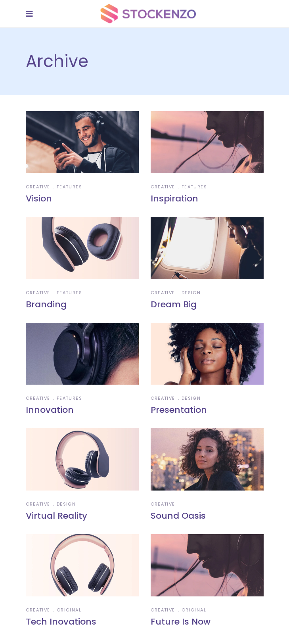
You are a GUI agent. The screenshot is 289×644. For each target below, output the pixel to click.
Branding (46, 304)
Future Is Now (181, 622)
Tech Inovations (61, 622)
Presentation (179, 410)
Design (191, 293)
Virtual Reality (56, 516)
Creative (38, 187)
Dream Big (174, 304)
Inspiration (174, 198)
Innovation (50, 410)
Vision (39, 198)
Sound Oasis (178, 516)
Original (69, 610)
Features (69, 187)
